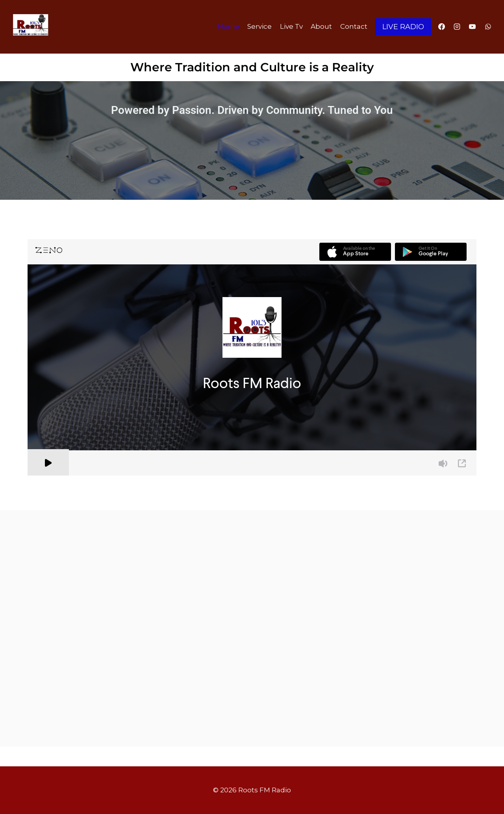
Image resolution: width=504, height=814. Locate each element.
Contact (354, 26)
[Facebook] (442, 27)
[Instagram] (457, 27)
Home (229, 26)
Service (259, 26)
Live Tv (291, 26)
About (321, 26)
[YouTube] (472, 27)
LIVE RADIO (403, 27)
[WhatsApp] (488, 27)
